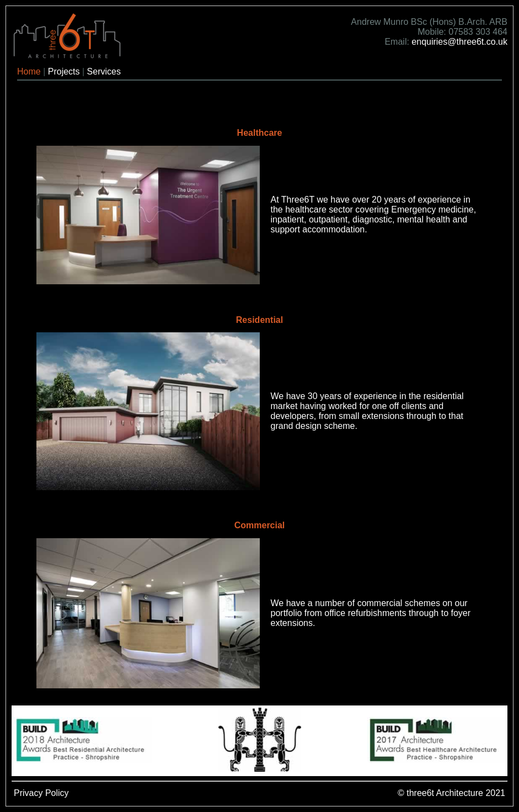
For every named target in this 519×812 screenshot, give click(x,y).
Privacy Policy (41, 793)
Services (104, 71)
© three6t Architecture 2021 (451, 793)
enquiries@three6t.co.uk (459, 42)
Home (29, 71)
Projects (64, 71)
